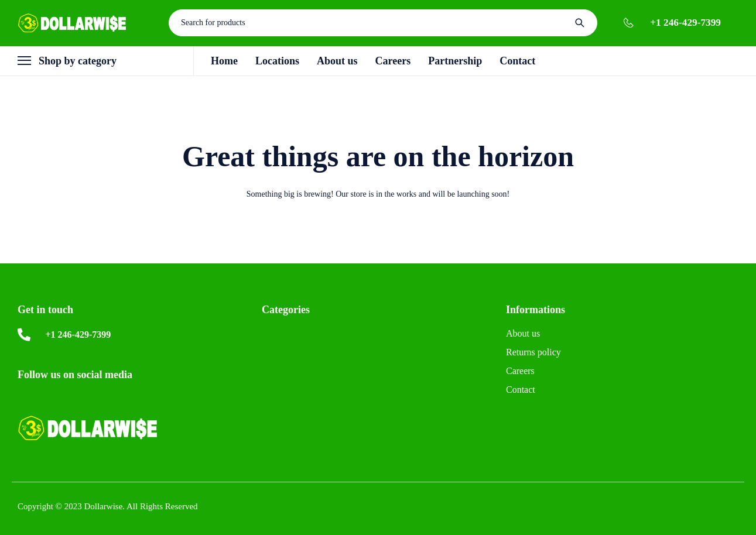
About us (523, 333)
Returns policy (533, 352)
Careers (520, 371)
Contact (521, 390)
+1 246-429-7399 (685, 23)
